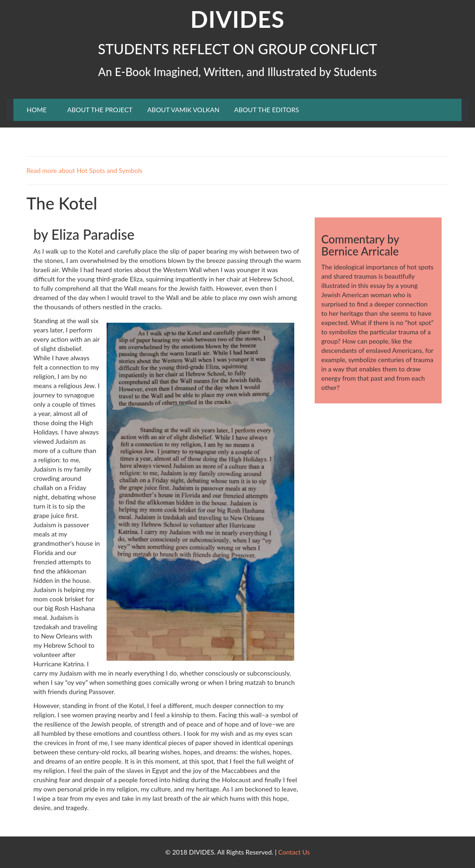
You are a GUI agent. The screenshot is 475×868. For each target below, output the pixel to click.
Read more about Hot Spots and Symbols (84, 170)
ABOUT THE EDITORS (266, 110)
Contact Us (294, 852)
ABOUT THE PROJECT (100, 110)
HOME (37, 110)
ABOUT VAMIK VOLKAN (183, 110)
